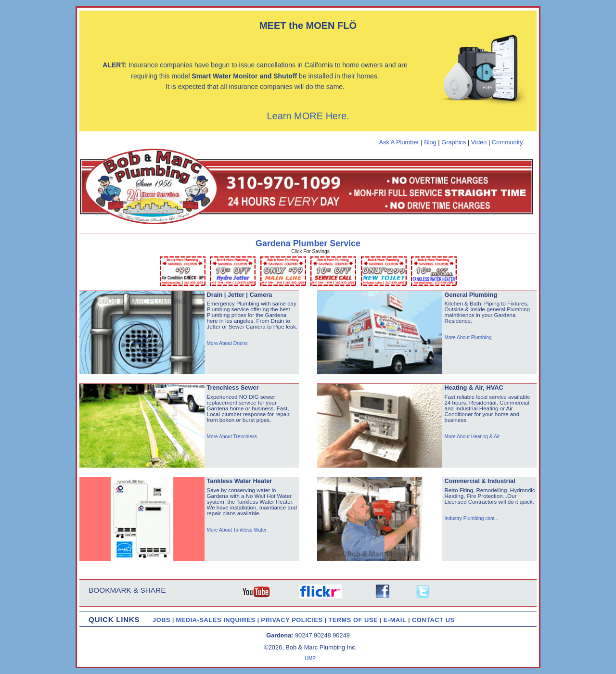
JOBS (161, 620)
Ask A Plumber (399, 142)
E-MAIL (396, 620)
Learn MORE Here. (308, 116)
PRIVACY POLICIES (293, 620)
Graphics (454, 142)
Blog (430, 142)
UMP (310, 658)
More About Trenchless (232, 437)
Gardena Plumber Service (308, 243)
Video (479, 142)
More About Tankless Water (237, 530)
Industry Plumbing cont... (471, 518)
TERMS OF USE (354, 620)
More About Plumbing (468, 337)
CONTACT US (433, 620)
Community (507, 142)
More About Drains (227, 343)
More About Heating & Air (472, 437)
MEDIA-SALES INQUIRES (217, 620)
